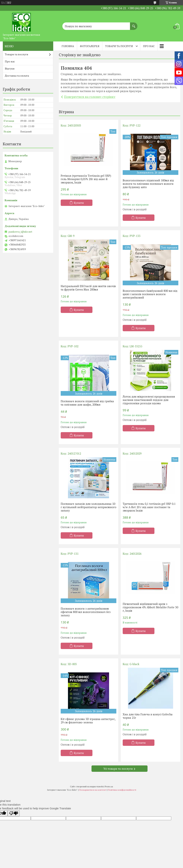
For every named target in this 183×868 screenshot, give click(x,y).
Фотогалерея (90, 46)
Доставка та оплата (17, 76)
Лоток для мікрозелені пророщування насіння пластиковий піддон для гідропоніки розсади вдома (149, 400)
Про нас (149, 46)
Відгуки (10, 68)
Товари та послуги (119, 46)
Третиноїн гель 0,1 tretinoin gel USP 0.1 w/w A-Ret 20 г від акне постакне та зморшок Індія (149, 507)
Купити (79, 203)
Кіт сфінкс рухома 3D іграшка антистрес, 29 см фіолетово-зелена (88, 721)
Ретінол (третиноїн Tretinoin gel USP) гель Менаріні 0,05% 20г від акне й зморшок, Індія (86, 179)
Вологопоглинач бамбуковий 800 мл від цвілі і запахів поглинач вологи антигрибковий (150, 294)
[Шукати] (134, 24)
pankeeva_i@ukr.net (20, 232)
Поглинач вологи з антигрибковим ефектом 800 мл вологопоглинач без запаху (86, 612)
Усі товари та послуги (118, 769)
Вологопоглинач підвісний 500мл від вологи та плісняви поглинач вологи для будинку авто (148, 184)
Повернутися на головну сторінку (90, 97)
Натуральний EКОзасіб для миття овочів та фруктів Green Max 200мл (88, 288)
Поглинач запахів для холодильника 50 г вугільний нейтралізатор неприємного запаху (89, 507)
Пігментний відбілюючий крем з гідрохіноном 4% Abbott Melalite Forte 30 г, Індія (150, 607)
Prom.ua (109, 786)
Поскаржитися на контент (93, 790)
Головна (68, 46)
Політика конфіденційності (122, 790)
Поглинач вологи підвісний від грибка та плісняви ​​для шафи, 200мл (87, 403)
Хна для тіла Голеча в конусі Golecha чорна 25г (148, 716)
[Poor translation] (14, 813)
